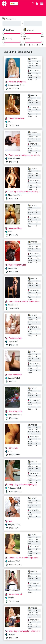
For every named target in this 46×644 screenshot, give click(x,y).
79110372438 (14, 89)
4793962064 (14, 418)
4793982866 (14, 272)
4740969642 (14, 162)
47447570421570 (15, 491)
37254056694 (14, 528)
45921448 (13, 382)
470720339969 (14, 455)
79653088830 (14, 308)
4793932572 (14, 235)
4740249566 (14, 345)
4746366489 (14, 638)
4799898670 (14, 199)
